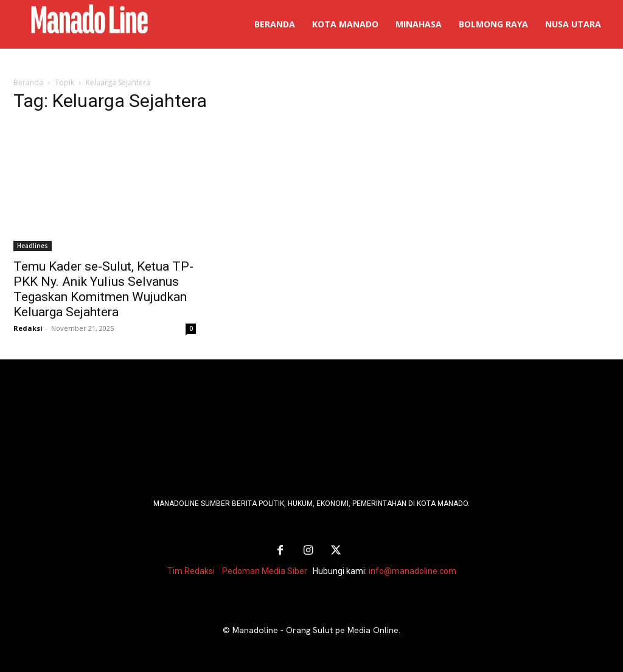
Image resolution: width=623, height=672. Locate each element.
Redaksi (28, 328)
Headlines (33, 246)
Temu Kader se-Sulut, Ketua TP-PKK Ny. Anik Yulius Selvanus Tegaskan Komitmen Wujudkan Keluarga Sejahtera (103, 289)
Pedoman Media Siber (265, 571)
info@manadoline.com (412, 571)
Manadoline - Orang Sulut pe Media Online (315, 630)
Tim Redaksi (191, 571)
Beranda (28, 82)
